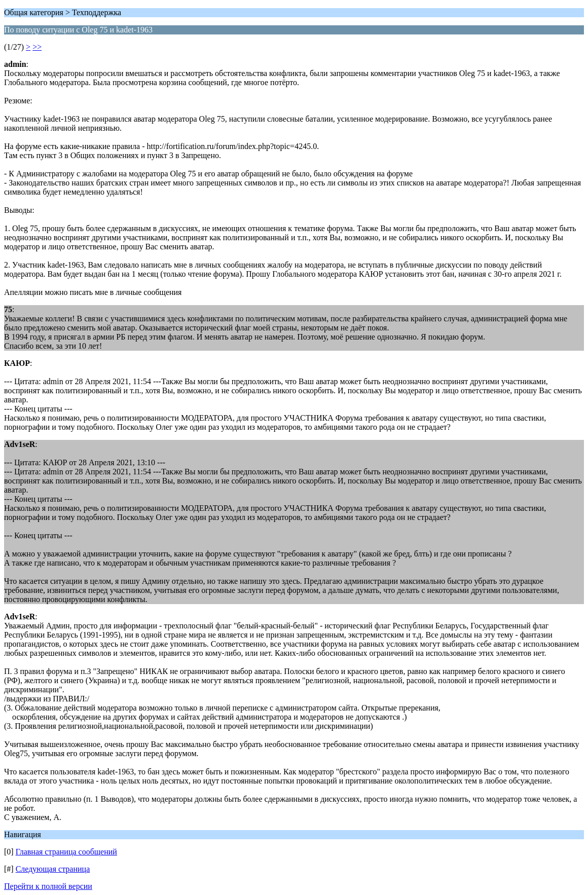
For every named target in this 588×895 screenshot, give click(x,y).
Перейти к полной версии (48, 886)
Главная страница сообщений (66, 852)
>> (37, 47)
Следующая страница (53, 869)
